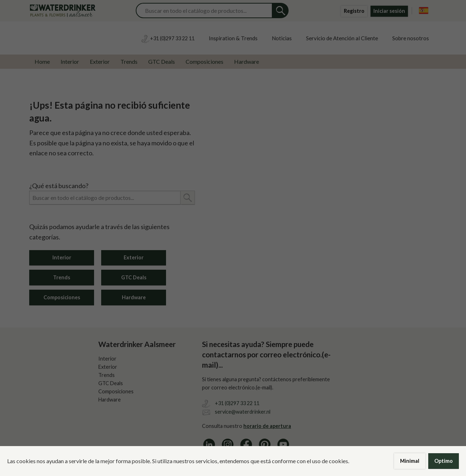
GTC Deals (162, 61)
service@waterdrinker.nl (243, 412)
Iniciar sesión (389, 11)
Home (42, 61)
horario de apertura (267, 426)
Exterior (100, 61)
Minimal (410, 461)
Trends (129, 61)
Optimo (444, 461)
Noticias (282, 38)
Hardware (247, 61)
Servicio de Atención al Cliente (342, 38)
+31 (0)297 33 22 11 (237, 403)
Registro (354, 11)
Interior (70, 61)
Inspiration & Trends (233, 38)
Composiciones (204, 61)
